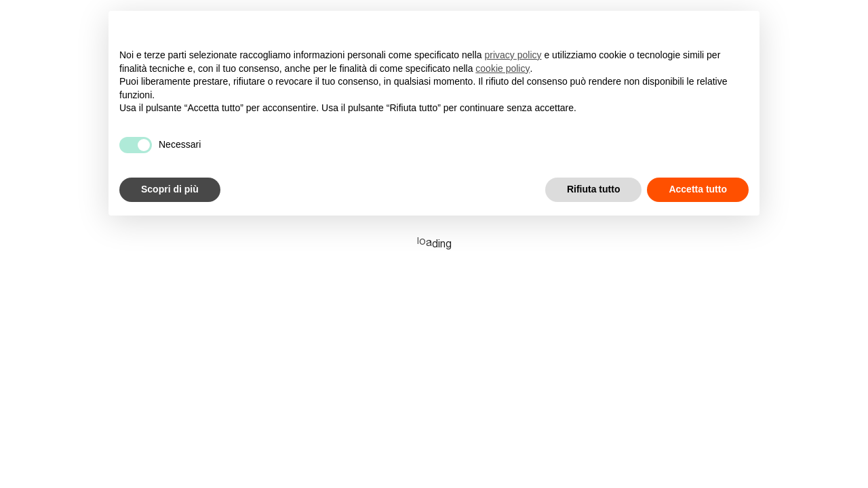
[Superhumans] (81, 16)
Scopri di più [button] (170, 189)
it (851, 16)
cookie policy (502, 68)
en (826, 16)
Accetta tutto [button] (698, 189)
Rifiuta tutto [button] (594, 189)
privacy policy (513, 55)
